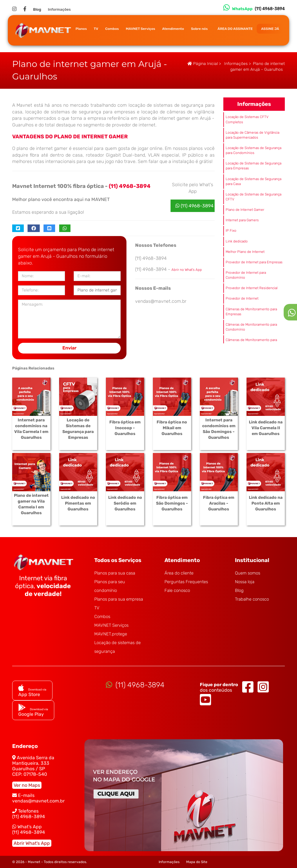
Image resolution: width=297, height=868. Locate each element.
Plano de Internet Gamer (245, 210)
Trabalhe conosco (252, 599)
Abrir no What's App (187, 270)
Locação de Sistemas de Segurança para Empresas (253, 166)
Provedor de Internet (242, 298)
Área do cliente (179, 573)
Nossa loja (245, 582)
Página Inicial (203, 64)
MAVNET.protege (111, 634)
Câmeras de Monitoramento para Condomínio (251, 327)
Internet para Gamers (242, 220)
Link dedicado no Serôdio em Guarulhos (125, 503)
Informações (59, 9)
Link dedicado (237, 241)
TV (96, 29)
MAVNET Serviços (141, 29)
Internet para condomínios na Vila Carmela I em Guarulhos (31, 429)
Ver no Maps (27, 785)
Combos (112, 29)
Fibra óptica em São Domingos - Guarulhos (172, 503)
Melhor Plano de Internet (245, 252)
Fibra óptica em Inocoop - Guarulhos (125, 428)
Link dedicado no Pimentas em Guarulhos (78, 503)
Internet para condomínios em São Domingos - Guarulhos (219, 429)
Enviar (69, 348)
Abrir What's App (32, 843)
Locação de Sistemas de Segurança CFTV (253, 197)
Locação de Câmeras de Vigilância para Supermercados (252, 135)
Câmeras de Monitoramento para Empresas (251, 312)
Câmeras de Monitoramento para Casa (251, 342)
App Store (32, 692)
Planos (81, 29)
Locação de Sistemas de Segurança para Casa (253, 181)
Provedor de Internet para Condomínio (246, 275)
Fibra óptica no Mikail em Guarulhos (172, 428)
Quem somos (248, 573)
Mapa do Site (197, 862)
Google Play (33, 711)
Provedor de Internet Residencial (252, 288)
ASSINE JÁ (270, 29)
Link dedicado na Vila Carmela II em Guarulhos (266, 428)
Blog (37, 9)
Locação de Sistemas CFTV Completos (247, 119)
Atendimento (173, 29)
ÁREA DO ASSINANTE (235, 29)
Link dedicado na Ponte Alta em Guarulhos (266, 503)
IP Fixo (231, 231)
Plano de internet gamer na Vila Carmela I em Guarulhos (31, 504)
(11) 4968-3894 (194, 206)
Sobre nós (199, 29)
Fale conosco (177, 590)
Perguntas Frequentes (186, 582)
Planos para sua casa (115, 573)
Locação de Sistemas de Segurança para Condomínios (253, 150)
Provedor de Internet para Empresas (254, 262)
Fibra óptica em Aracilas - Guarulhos (219, 503)
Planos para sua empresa (119, 599)
